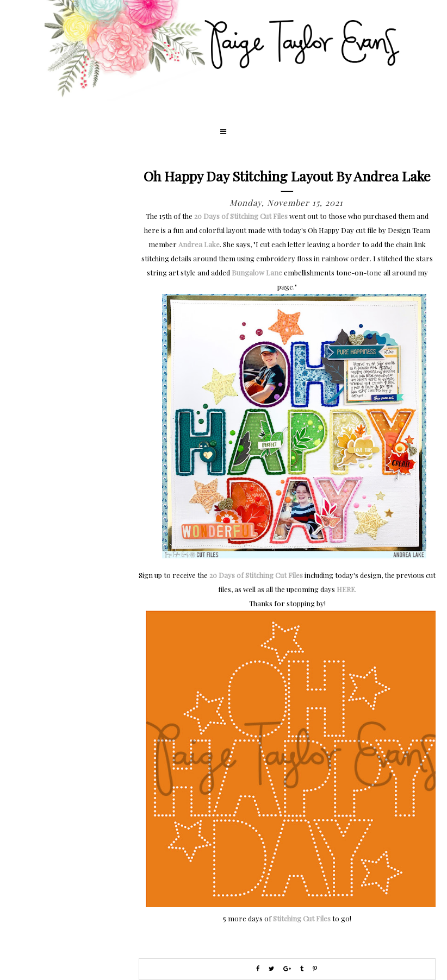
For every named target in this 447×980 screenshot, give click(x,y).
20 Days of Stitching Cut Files (241, 216)
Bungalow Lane (257, 272)
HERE (346, 589)
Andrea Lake (199, 244)
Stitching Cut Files (302, 918)
